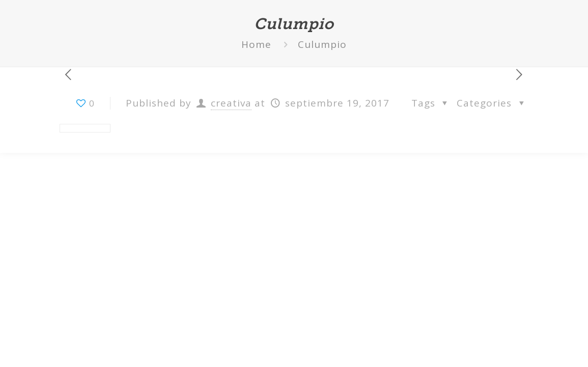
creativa (231, 103)
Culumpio (322, 44)
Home (256, 44)
